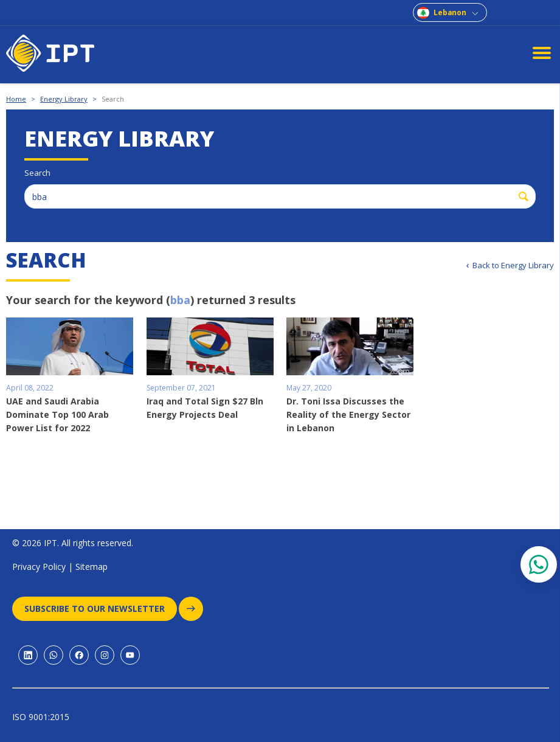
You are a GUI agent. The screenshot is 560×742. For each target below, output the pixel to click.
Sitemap (92, 567)
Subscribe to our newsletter (101, 609)
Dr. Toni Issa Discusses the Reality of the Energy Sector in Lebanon (348, 414)
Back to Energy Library (513, 265)
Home (16, 99)
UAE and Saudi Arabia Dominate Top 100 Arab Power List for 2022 (57, 414)
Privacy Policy (39, 567)
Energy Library (64, 99)
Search (113, 99)
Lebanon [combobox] (450, 12)
